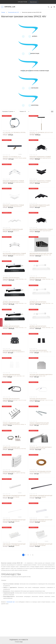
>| (33, 555)
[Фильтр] (1, 322)
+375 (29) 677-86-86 (22, 2)
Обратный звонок (33, 2)
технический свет (11, 602)
